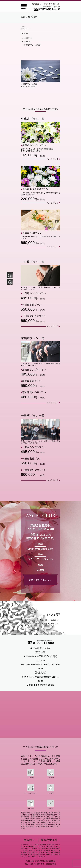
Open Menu (24, 7)
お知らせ (27, 41)
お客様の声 (28, 38)
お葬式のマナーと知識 (32, 45)
